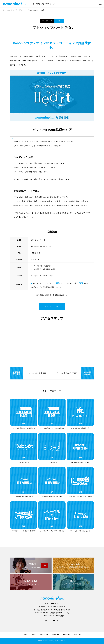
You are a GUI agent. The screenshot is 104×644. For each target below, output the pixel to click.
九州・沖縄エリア (47, 21)
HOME (25, 635)
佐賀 (59, 21)
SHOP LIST (44, 635)
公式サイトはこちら (52, 306)
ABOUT (34, 635)
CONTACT (67, 635)
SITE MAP (78, 635)
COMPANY (56, 635)
